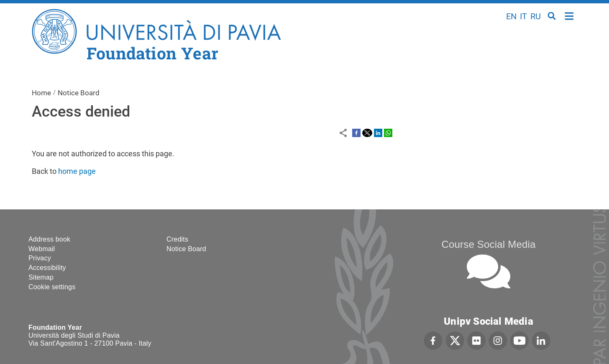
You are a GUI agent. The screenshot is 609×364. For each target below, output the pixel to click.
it (523, 16)
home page (77, 171)
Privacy (40, 258)
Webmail (42, 249)
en (511, 16)
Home (569, 15)
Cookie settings (52, 287)
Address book (49, 239)
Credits (177, 239)
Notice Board (79, 93)
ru (536, 16)
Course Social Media (488, 244)
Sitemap (41, 277)
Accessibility (47, 268)
